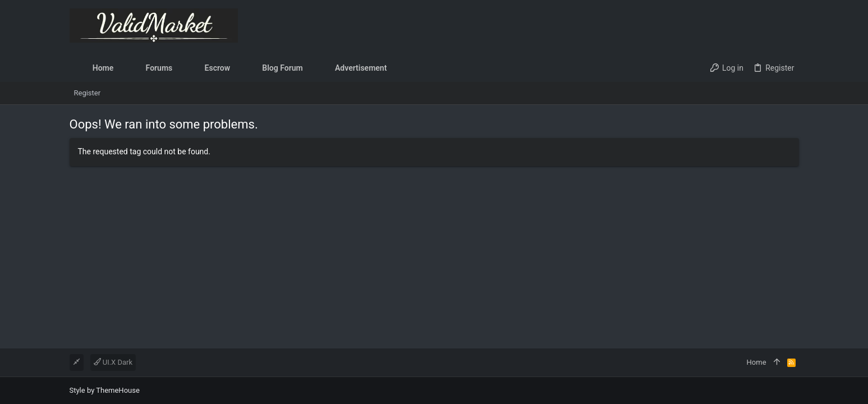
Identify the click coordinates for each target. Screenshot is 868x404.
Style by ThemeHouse (105, 390)
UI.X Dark (113, 362)
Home (757, 362)
